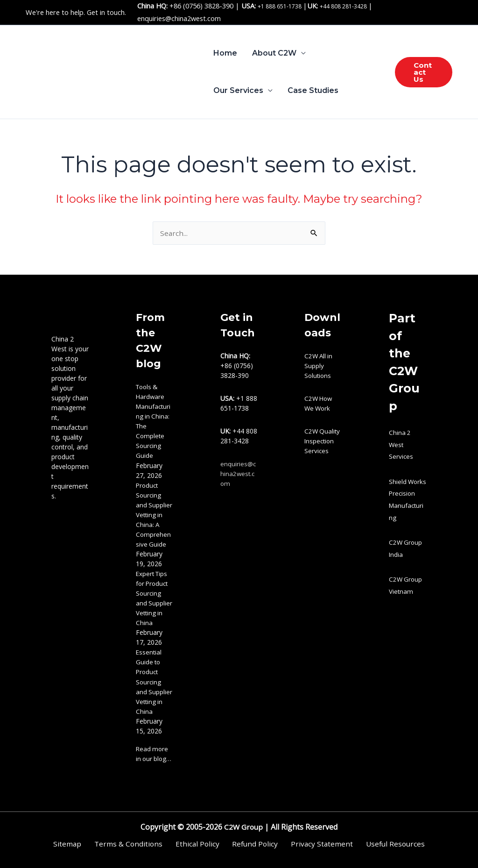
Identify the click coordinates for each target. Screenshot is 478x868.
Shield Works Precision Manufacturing (407, 506)
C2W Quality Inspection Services (323, 442)
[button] (424, 72)
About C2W (274, 53)
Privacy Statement (315, 844)
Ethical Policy (199, 844)
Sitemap (78, 844)
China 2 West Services (401, 445)
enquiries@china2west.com (179, 18)
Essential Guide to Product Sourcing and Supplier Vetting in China (154, 682)
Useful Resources (384, 844)
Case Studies (313, 90)
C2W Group (243, 827)
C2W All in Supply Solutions (319, 366)
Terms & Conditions (134, 844)
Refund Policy (252, 844)
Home (225, 53)
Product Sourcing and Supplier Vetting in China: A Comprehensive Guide (154, 515)
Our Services (238, 90)
